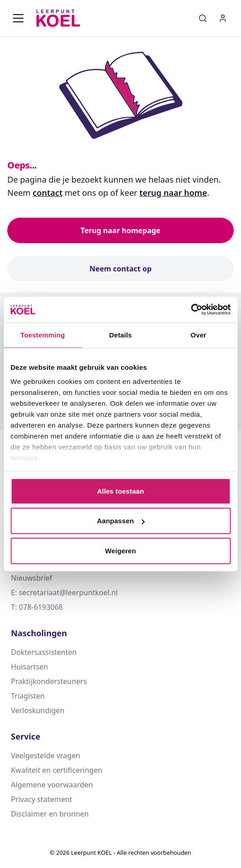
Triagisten (28, 696)
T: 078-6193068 (37, 607)
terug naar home (173, 193)
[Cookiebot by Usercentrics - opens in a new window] (191, 310)
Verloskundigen (38, 710)
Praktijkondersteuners (49, 681)
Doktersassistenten (44, 652)
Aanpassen (121, 521)
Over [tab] (198, 334)
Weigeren (120, 550)
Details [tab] (121, 334)
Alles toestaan (120, 491)
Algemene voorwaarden (52, 785)
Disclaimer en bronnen (50, 814)
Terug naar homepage (120, 230)
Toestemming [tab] (43, 334)
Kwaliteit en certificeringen (57, 770)
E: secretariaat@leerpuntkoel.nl (64, 592)
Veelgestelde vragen (46, 756)
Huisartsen (29, 667)
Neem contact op (120, 269)
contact (48, 193)
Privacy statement (41, 799)
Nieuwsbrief (32, 578)
